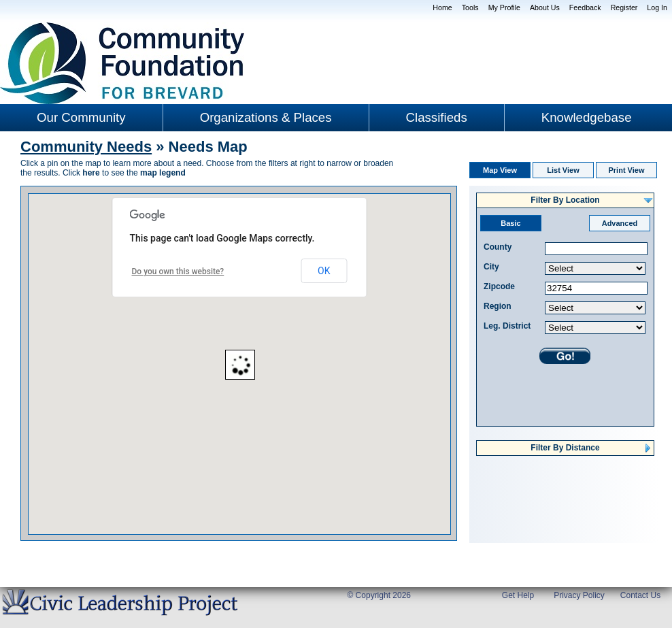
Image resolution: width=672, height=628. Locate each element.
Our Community (81, 117)
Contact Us (640, 595)
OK (324, 271)
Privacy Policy (579, 595)
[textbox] (596, 249)
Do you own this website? (178, 271)
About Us (545, 7)
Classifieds (437, 117)
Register (624, 7)
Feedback (585, 7)
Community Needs (86, 147)
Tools (470, 7)
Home (442, 7)
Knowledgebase (587, 117)
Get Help (518, 595)
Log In (657, 7)
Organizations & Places (266, 117)
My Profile (504, 7)
